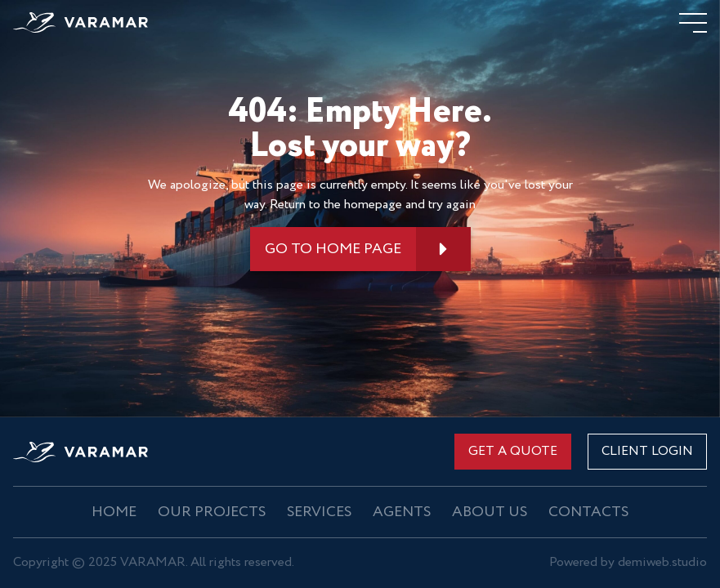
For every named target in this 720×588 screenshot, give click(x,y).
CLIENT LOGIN (647, 451)
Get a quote (513, 451)
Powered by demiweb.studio (628, 563)
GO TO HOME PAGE (333, 249)
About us (490, 512)
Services (319, 512)
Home (114, 512)
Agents (402, 512)
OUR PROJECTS (212, 512)
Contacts (588, 512)
